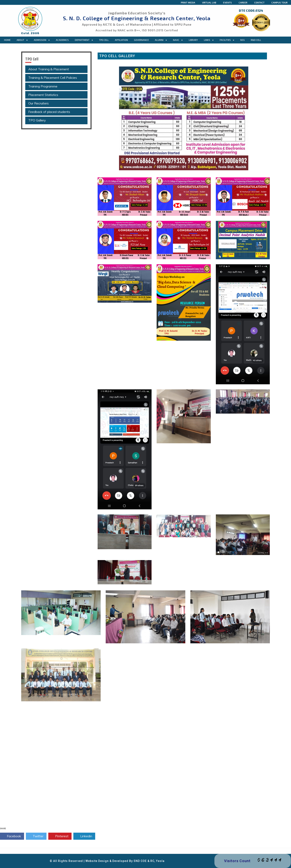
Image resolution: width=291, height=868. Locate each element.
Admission (42, 40)
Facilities (227, 40)
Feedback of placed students (49, 112)
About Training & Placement (49, 69)
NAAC (178, 40)
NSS (242, 40)
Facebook (12, 836)
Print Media (188, 2)
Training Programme (43, 86)
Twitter (36, 836)
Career (243, 2)
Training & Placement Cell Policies (53, 78)
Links (209, 40)
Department (84, 40)
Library (193, 40)
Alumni (161, 40)
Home (7, 40)
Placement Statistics (43, 95)
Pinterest (60, 836)
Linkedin (84, 836)
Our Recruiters (38, 103)
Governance (141, 40)
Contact (259, 2)
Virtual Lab (209, 2)
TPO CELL (104, 40)
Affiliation (121, 40)
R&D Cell (256, 40)
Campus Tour (279, 2)
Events (227, 2)
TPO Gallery (37, 120)
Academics (62, 40)
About (22, 40)
